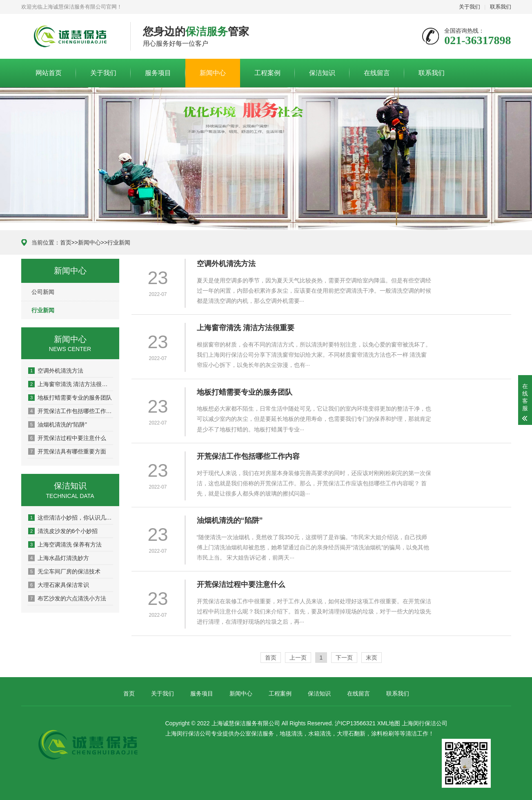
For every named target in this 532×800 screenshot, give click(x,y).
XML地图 (389, 723)
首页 (66, 242)
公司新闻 (43, 292)
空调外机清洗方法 (56, 371)
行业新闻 (119, 242)
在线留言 (377, 73)
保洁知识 (322, 73)
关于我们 (470, 7)
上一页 (298, 658)
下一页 (344, 658)
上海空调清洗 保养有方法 (65, 544)
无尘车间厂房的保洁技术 (64, 571)
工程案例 (267, 73)
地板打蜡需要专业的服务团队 (70, 398)
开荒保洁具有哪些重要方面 (67, 451)
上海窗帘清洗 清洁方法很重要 (71, 384)
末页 (372, 658)
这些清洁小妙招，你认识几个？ (71, 518)
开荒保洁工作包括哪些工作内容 (71, 411)
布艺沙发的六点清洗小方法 (67, 598)
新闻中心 (213, 73)
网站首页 (49, 73)
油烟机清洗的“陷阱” (58, 424)
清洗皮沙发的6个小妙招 (63, 531)
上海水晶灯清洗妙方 (59, 558)
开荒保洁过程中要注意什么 (67, 438)
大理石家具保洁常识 (59, 585)
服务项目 (158, 73)
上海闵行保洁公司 (425, 723)
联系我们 (501, 7)
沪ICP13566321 (355, 723)
